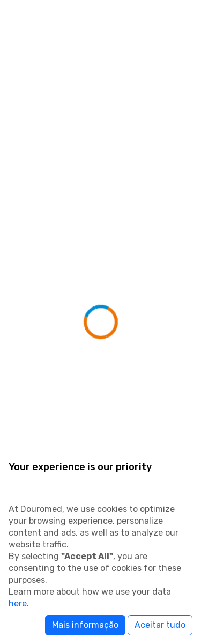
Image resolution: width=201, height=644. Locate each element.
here (18, 603)
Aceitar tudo (160, 625)
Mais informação (85, 625)
